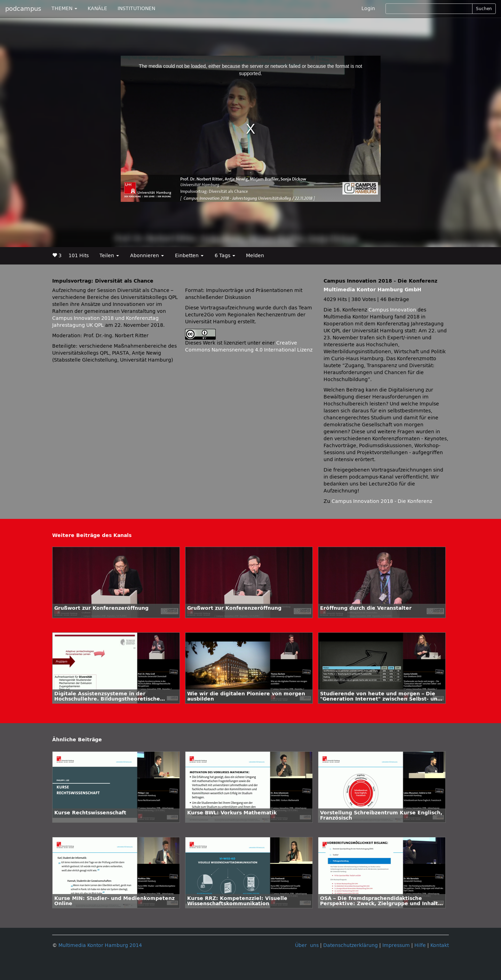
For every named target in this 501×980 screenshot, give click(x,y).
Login (368, 9)
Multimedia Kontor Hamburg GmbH (372, 290)
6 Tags (225, 256)
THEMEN (64, 9)
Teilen (109, 256)
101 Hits (79, 256)
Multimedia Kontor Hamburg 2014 (100, 945)
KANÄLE (97, 9)
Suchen (484, 9)
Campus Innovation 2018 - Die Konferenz (382, 501)
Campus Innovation (392, 310)
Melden (255, 256)
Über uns (307, 945)
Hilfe (420, 945)
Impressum (396, 945)
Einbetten (189, 256)
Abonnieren (147, 256)
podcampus (23, 9)
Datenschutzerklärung (351, 945)
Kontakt (440, 945)
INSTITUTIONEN (136, 9)
